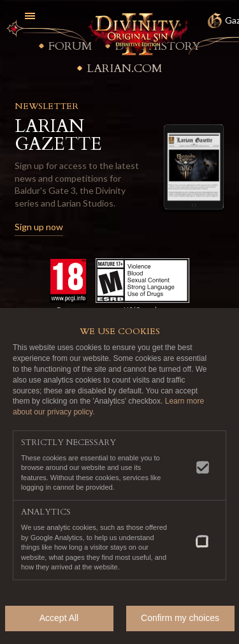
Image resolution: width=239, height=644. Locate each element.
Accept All (59, 618)
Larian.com (125, 69)
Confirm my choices (180, 618)
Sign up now (39, 227)
